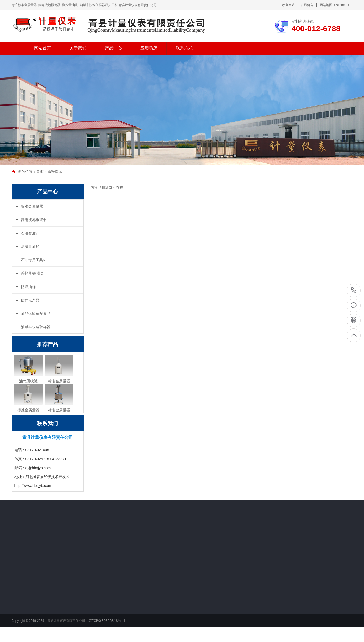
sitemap (342, 4)
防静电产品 (30, 300)
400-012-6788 (354, 290)
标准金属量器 (32, 206)
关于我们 (78, 47)
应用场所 (149, 47)
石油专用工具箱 (34, 260)
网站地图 (326, 4)
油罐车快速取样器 (36, 327)
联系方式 (184, 47)
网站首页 (43, 47)
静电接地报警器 (34, 220)
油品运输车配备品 (36, 314)
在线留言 (307, 4)
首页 (40, 172)
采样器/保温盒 (33, 273)
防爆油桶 (28, 287)
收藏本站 (288, 4)
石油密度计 (30, 233)
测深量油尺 (30, 246)
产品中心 (113, 47)
